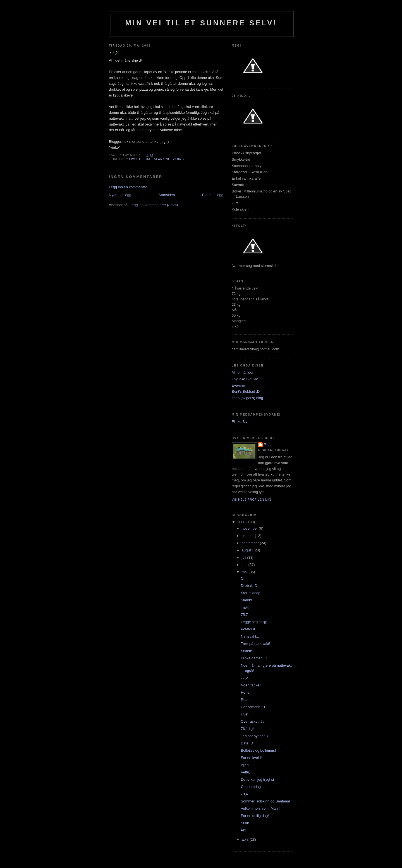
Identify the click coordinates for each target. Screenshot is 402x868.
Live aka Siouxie (245, 379)
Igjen (245, 765)
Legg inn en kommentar (128, 187)
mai (245, 572)
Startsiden (167, 195)
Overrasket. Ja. (253, 721)
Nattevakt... (250, 636)
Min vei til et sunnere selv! (201, 23)
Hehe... (247, 692)
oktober (248, 536)
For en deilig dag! (255, 816)
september (251, 543)
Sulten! (246, 651)
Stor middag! (251, 593)
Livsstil (136, 159)
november (250, 528)
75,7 (244, 615)
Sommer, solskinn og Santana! (265, 801)
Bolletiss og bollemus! (258, 750)
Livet (244, 714)
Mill (268, 444)
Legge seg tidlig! (254, 622)
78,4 (244, 794)
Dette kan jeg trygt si (257, 779)
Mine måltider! (243, 372)
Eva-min (238, 385)
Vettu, (245, 772)
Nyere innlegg (120, 195)
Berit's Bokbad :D (246, 391)
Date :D (247, 743)
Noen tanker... (252, 685)
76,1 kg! (247, 729)
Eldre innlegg (213, 195)
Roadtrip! (248, 700)
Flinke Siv (240, 422)
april (246, 839)
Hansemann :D (253, 707)
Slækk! (246, 600)
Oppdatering (251, 787)
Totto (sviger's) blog (247, 398)
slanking (162, 159)
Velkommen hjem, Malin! (260, 808)
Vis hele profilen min (252, 500)
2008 (242, 522)
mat (149, 159)
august (248, 550)
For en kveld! (251, 758)
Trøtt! (245, 607)
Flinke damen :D (254, 658)
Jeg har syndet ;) (254, 736)
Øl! (243, 578)
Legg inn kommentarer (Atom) (154, 205)
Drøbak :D (249, 586)
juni (245, 565)
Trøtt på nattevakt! (255, 644)
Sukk (245, 823)
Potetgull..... (250, 629)
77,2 (244, 678)
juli (245, 557)
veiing (178, 159)
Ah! (243, 830)
